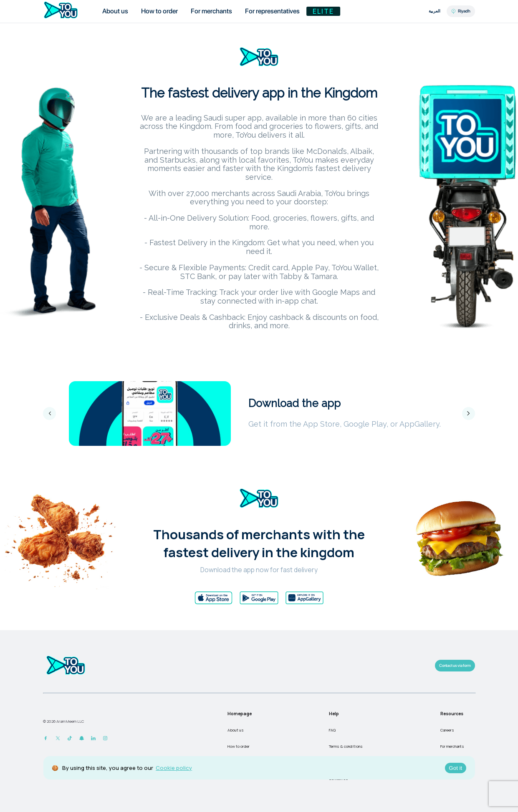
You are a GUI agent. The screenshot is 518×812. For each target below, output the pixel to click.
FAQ (332, 730)
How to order (239, 746)
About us (236, 730)
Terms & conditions (346, 746)
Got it (455, 768)
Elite (323, 11)
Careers (447, 730)
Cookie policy (174, 768)
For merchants (452, 746)
